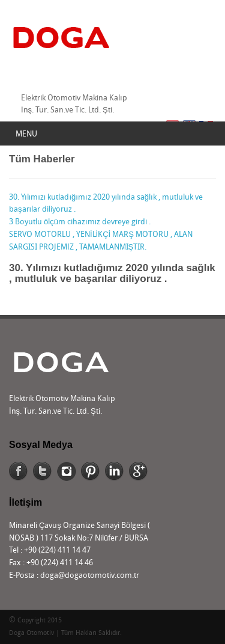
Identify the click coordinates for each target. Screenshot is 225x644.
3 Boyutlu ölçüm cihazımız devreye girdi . (80, 222)
